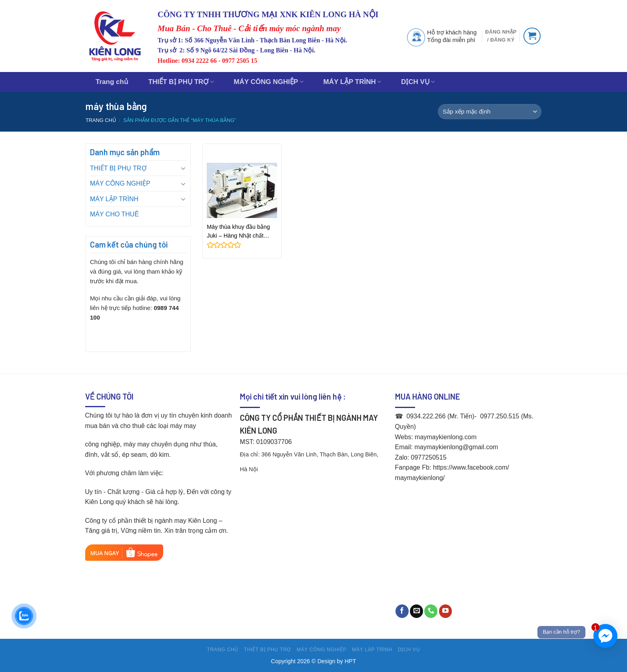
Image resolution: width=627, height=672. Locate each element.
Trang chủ (112, 82)
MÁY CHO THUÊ (114, 214)
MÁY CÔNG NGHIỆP (269, 82)
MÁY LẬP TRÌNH (352, 82)
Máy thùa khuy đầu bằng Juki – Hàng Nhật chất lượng (238, 232)
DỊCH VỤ (418, 82)
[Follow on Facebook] (402, 611)
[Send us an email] (416, 611)
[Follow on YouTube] (446, 611)
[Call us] (431, 611)
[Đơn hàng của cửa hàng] (490, 112)
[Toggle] (183, 168)
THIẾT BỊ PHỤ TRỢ (181, 82)
